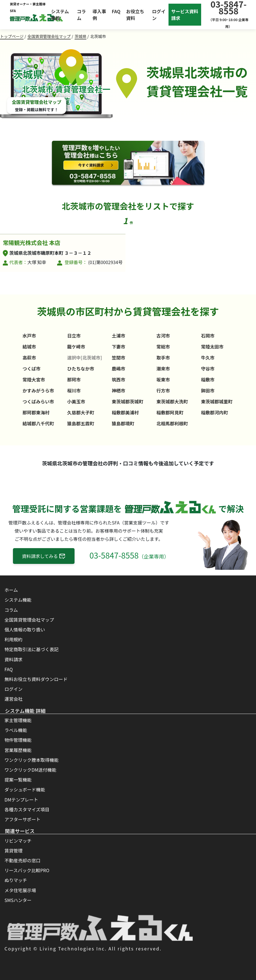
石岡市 (208, 336)
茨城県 (80, 36)
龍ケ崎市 (76, 347)
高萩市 (29, 358)
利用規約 (14, 639)
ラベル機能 (16, 730)
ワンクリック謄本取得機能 (32, 760)
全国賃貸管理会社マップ (49, 36)
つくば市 (32, 369)
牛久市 (208, 358)
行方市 (163, 390)
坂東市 (163, 380)
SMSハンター (18, 900)
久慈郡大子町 (81, 412)
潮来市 (163, 369)
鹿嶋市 (118, 369)
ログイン (14, 689)
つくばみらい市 (38, 401)
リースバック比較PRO (27, 870)
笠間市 (118, 358)
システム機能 (60, 15)
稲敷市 (208, 380)
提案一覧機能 (18, 780)
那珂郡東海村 (36, 412)
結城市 (29, 347)
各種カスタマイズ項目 (27, 809)
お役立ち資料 (135, 15)
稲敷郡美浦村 (125, 412)
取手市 (163, 358)
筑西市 (118, 380)
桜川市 (74, 390)
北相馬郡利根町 (172, 423)
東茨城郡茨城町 (127, 401)
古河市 (163, 336)
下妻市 (118, 347)
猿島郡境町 (123, 423)
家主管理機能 (18, 720)
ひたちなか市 (81, 369)
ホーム (11, 590)
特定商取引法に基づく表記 (32, 649)
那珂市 (74, 380)
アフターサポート (23, 819)
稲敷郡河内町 (215, 412)
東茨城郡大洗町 (172, 401)
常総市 (163, 347)
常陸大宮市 (34, 380)
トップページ (12, 36)
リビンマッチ (18, 841)
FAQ (116, 11)
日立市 (74, 336)
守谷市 (208, 369)
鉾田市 (208, 390)
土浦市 (118, 336)
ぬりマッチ (16, 880)
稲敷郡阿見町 (170, 412)
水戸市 (29, 336)
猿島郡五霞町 (81, 423)
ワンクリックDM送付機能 (30, 770)
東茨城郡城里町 (217, 401)
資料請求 (14, 659)
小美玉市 (76, 401)
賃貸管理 (14, 850)
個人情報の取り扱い (25, 629)
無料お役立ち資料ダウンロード (36, 679)
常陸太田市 (212, 347)
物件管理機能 (18, 740)
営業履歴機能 (18, 750)
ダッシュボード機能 (25, 789)
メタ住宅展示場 (20, 890)
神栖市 (118, 390)
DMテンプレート (21, 800)
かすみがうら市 (38, 390)
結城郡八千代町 (38, 423)
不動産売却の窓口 (23, 860)
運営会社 (14, 699)
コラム (81, 15)
